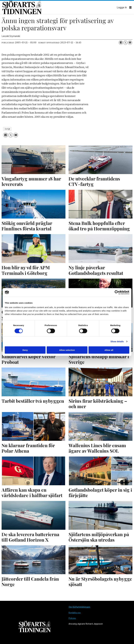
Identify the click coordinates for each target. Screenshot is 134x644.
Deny (25, 350)
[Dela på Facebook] (121, 43)
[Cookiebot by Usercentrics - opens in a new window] (117, 292)
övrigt (7, 129)
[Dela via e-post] (130, 43)
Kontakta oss (75, 613)
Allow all (109, 350)
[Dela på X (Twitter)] (125, 43)
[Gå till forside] (60, 8)
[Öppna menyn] (130, 8)
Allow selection (67, 350)
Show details (117, 341)
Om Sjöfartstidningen (79, 607)
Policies (72, 618)
